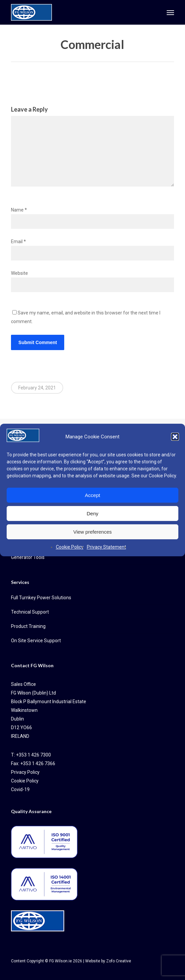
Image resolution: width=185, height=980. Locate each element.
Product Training (28, 626)
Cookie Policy (162, 476)
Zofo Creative (119, 961)
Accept (92, 495)
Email (18, 242)
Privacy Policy (25, 772)
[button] (175, 437)
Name (19, 210)
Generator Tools (28, 557)
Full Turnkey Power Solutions (41, 598)
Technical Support (30, 612)
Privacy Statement (106, 547)
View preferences (92, 532)
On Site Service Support (36, 641)
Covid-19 (20, 789)
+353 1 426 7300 (33, 755)
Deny (92, 513)
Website (19, 273)
